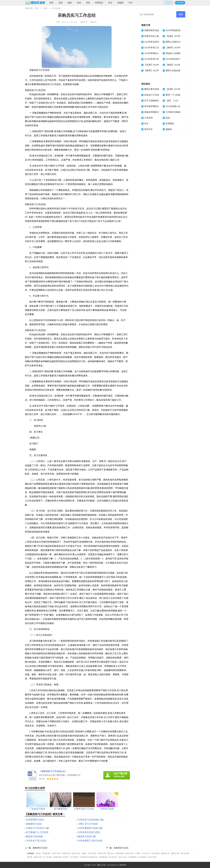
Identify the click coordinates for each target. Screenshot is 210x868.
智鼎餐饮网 (103, 857)
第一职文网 (48, 857)
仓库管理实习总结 (35, 820)
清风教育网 (133, 857)
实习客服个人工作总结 (37, 832)
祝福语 (120, 3)
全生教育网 (142, 857)
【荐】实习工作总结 (88, 824)
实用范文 (99, 3)
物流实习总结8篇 (34, 836)
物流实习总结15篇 (87, 836)
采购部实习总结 (34, 824)
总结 (61, 3)
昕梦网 (65, 857)
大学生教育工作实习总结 (90, 841)
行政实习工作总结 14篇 (37, 828)
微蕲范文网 (175, 853)
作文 (110, 3)
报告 (70, 3)
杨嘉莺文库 (165, 853)
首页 (52, 3)
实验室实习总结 (121, 848)
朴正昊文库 (113, 857)
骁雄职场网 (57, 857)
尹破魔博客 (46, 853)
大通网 (137, 853)
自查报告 (170, 124)
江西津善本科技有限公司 (88, 857)
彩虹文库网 (185, 853)
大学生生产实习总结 (36, 841)
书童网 (84, 853)
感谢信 (169, 129)
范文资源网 (155, 853)
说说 (168, 118)
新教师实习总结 (40, 848)
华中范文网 (92, 853)
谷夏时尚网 (66, 853)
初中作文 (148, 129)
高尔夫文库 (123, 857)
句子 (131, 3)
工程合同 (148, 118)
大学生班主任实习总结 (89, 832)
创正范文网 (152, 857)
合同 (79, 3)
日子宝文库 (146, 853)
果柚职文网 (38, 857)
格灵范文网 (129, 853)
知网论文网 (102, 853)
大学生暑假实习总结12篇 (90, 828)
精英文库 (111, 853)
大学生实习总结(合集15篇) (91, 820)
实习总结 (56, 8)
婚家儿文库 (101, 865)
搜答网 (30, 857)
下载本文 (93, 22)
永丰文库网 (74, 857)
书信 (88, 3)
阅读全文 (84, 22)
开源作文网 (56, 853)
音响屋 (38, 853)
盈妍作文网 (76, 853)
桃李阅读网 (120, 853)
